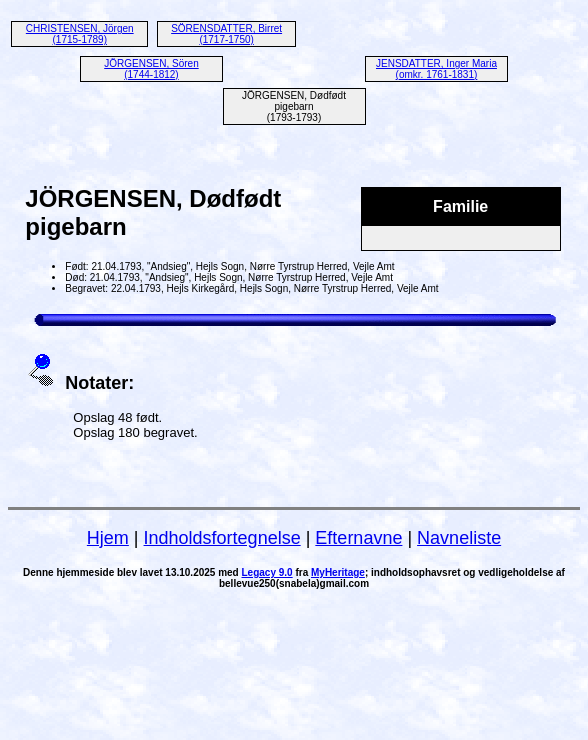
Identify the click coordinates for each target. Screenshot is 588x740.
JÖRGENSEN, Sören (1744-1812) (151, 69)
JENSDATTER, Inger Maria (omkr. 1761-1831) (436, 69)
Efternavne (358, 538)
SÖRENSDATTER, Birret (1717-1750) (226, 34)
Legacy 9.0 (267, 572)
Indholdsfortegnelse (222, 538)
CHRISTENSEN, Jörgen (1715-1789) (80, 34)
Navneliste (459, 538)
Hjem (108, 538)
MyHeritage (338, 572)
